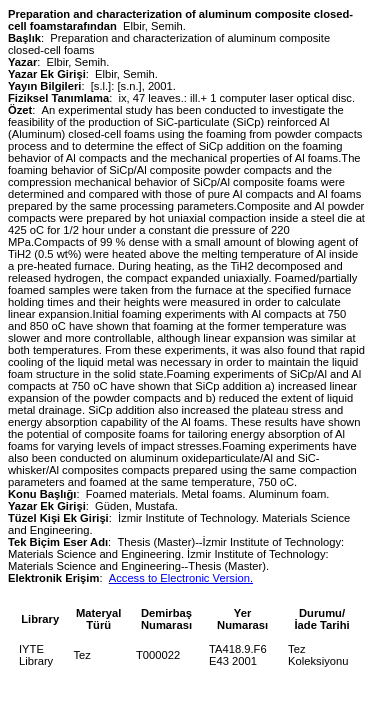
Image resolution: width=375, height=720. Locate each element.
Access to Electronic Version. (181, 578)
